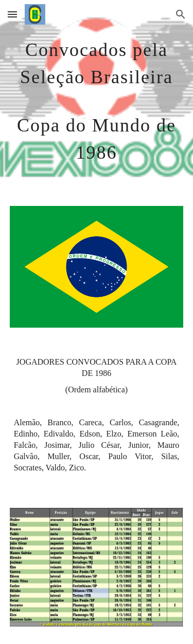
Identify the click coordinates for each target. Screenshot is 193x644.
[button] (12, 14)
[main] (97, 97)
